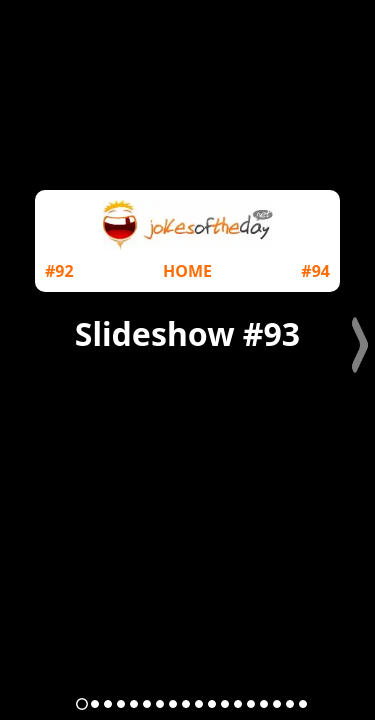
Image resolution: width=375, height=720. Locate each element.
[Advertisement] (187, 472)
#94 (315, 271)
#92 (59, 271)
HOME (187, 271)
